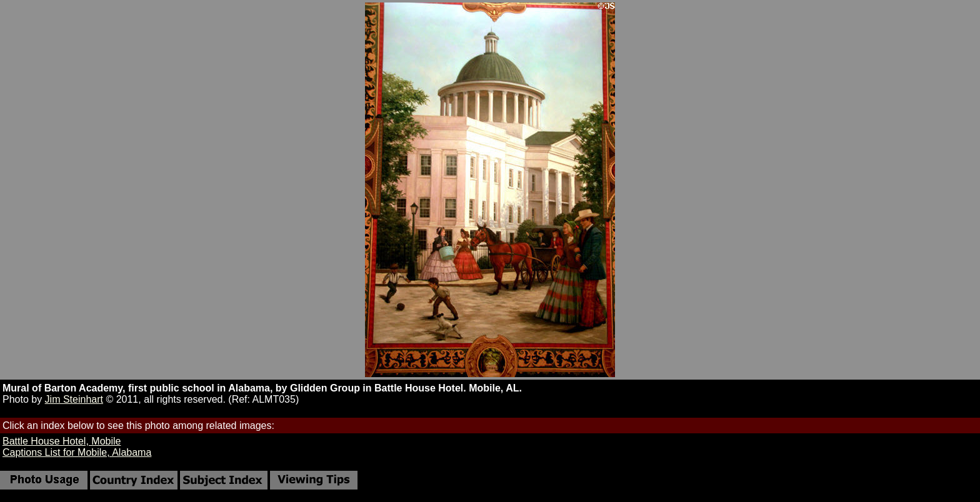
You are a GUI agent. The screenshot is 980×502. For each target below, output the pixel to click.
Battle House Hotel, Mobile (62, 441)
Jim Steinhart (74, 399)
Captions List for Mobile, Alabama (77, 452)
